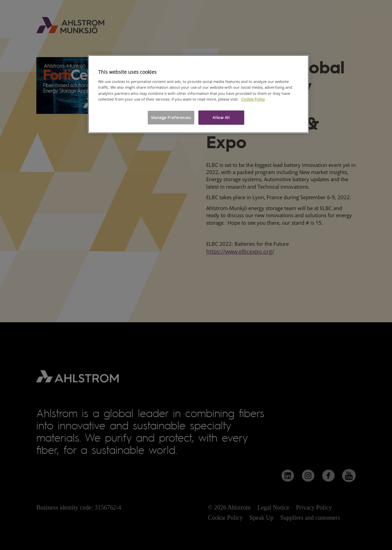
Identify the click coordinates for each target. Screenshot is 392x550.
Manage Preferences (171, 117)
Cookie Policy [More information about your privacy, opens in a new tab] (253, 99)
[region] (198, 94)
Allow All (221, 117)
